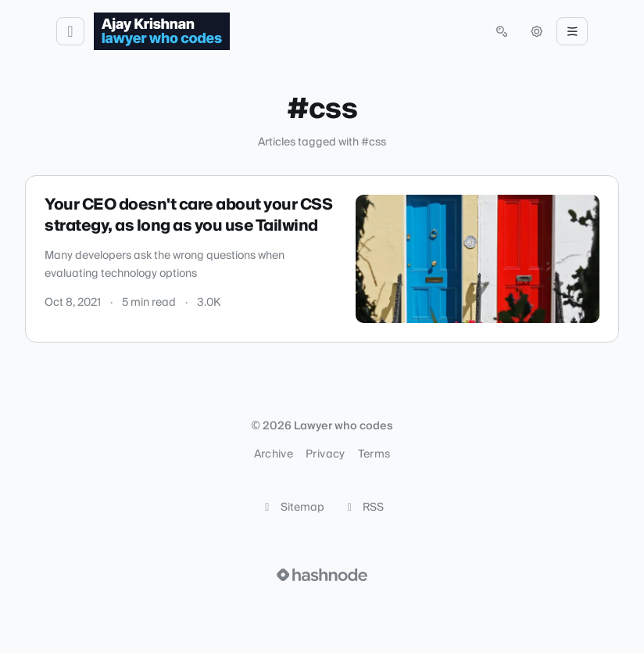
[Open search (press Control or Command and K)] (502, 31)
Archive (274, 454)
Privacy (325, 454)
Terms (374, 454)
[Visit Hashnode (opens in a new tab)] (322, 575)
